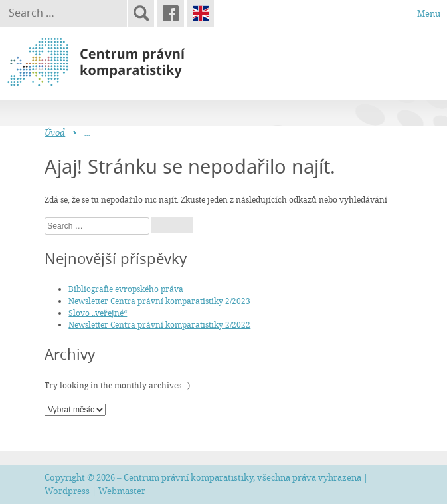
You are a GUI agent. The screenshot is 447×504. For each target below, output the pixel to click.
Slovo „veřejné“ (98, 313)
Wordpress (67, 491)
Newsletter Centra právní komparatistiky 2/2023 (159, 301)
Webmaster (122, 491)
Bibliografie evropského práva (126, 289)
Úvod (55, 132)
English (201, 13)
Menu (429, 13)
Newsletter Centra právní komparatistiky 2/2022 (159, 324)
